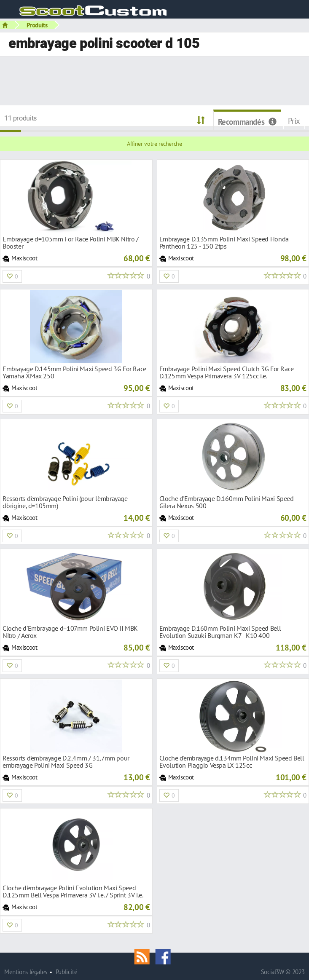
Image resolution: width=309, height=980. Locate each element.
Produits (37, 25)
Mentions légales (26, 972)
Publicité (67, 972)
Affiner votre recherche (154, 144)
